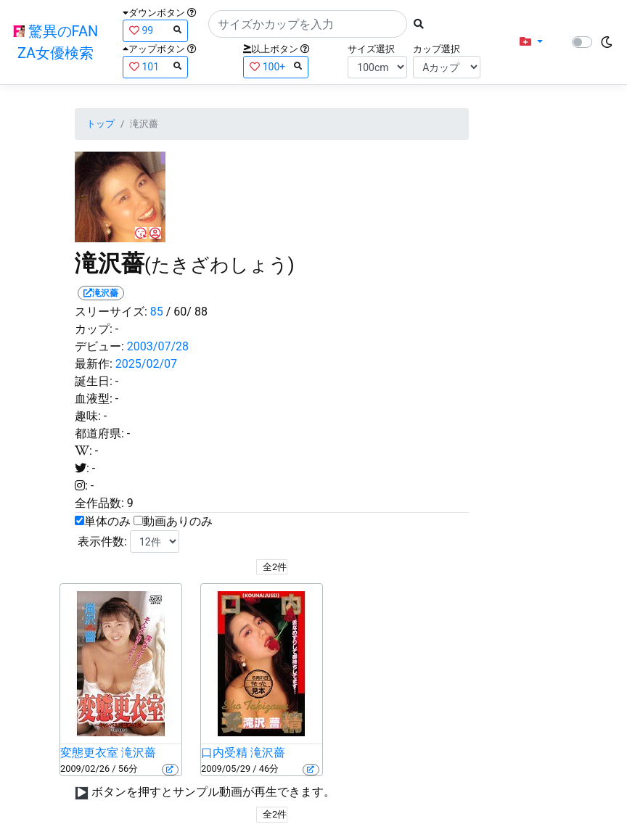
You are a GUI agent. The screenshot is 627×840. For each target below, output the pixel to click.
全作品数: (99, 503)
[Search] (308, 24)
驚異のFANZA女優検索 (56, 42)
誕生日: (94, 381)
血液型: (94, 399)
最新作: (94, 364)
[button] (531, 42)
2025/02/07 (146, 364)
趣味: (88, 416)
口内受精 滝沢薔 (243, 753)
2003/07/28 (158, 346)
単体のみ (107, 521)
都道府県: (99, 433)
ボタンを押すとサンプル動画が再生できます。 (213, 792)
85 (157, 312)
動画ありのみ (178, 521)
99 (155, 30)
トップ (101, 124)
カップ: (94, 329)
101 (155, 66)
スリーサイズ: (111, 312)
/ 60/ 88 (187, 312)
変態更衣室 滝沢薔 (108, 753)
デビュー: (99, 346)
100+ (276, 66)
